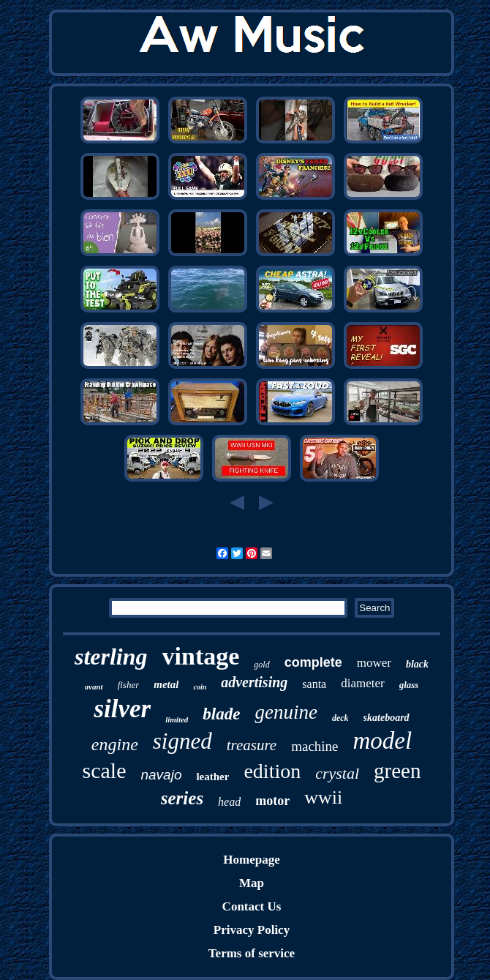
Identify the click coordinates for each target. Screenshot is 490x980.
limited (177, 719)
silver (122, 709)
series (182, 798)
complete (313, 662)
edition (272, 771)
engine (115, 744)
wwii (323, 797)
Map (252, 883)
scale (104, 770)
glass (409, 685)
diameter (362, 683)
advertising (254, 682)
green (397, 771)
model (383, 741)
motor (272, 801)
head (229, 802)
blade (221, 714)
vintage (201, 656)
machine (314, 746)
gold (261, 665)
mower (374, 663)
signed (182, 741)
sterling (111, 657)
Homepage (251, 860)
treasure (252, 745)
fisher (129, 685)
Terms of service (252, 953)
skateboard (387, 718)
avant (94, 687)
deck (340, 718)
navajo (161, 775)
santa (314, 684)
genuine (286, 712)
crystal (337, 773)
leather (212, 777)
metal (166, 684)
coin (200, 687)
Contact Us (252, 906)
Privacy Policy (252, 930)
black (417, 664)
